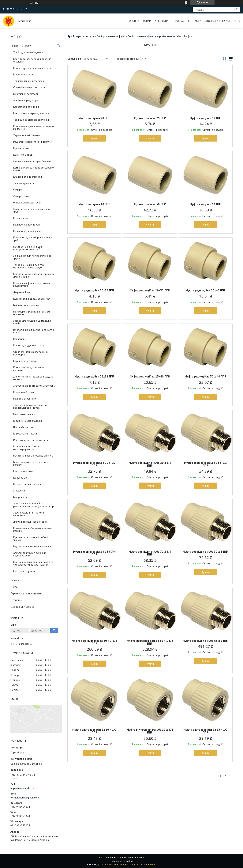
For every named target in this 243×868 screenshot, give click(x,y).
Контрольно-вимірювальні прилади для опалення (34, 275)
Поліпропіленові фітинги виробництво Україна (154, 36)
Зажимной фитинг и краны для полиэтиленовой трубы (31, 406)
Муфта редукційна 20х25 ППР (94, 290)
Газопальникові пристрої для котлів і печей (34, 331)
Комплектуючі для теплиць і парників (29, 369)
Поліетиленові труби (25, 399)
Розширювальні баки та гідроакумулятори (27, 448)
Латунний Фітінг (22, 292)
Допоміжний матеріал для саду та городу (33, 378)
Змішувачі (19, 491)
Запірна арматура (24, 183)
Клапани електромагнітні (28, 177)
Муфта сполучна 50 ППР (150, 204)
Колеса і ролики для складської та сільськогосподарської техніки (33, 563)
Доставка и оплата (22, 607)
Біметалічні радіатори (26, 94)
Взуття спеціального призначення (33, 546)
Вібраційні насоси (23, 427)
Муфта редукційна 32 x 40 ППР (206, 376)
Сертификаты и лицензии (26, 593)
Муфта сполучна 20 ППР (94, 118)
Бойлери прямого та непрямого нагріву (32, 463)
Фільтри (18, 190)
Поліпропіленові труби (26, 225)
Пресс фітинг (21, 218)
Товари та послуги (155, 21)
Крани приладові (23, 155)
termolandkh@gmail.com (25, 798)
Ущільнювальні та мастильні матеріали (29, 514)
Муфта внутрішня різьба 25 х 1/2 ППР (206, 731)
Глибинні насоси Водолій (28, 421)
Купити (94, 138)
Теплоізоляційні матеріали (29, 81)
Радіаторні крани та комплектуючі (33, 142)
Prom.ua (140, 857)
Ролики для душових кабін (29, 345)
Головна (133, 21)
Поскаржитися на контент (113, 864)
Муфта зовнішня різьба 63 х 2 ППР (206, 641)
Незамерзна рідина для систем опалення (32, 313)
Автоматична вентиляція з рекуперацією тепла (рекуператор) (34, 505)
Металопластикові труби (27, 203)
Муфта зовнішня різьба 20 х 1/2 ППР (94, 464)
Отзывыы (16, 600)
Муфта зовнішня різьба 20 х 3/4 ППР (150, 464)
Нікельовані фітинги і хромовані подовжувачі (32, 284)
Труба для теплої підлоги (28, 52)
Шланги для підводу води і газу (32, 299)
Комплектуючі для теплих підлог (32, 68)
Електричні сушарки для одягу (31, 113)
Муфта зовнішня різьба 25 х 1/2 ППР (206, 464)
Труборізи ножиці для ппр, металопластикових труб (29, 266)
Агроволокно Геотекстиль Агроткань (34, 386)
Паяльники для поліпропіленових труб (33, 239)
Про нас (179, 21)
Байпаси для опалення (26, 305)
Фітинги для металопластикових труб (32, 210)
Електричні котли (23, 471)
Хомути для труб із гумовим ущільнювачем (30, 554)
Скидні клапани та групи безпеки (32, 161)
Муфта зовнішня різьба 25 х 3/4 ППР (94, 553)
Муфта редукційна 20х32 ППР (150, 290)
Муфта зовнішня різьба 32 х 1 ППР (206, 552)
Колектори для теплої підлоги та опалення (32, 60)
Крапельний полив (24, 392)
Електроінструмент (24, 571)
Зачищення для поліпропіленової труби (33, 257)
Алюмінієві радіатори (26, 100)
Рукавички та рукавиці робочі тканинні (30, 539)
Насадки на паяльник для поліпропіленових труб (28, 248)
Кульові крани (21, 148)
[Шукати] (236, 10)
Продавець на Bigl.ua (121, 861)
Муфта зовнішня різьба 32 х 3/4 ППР (150, 553)
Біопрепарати (21, 497)
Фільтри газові (21, 196)
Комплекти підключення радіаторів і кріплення (34, 127)
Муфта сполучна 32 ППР (206, 118)
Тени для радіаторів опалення (31, 120)
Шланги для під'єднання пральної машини (33, 529)
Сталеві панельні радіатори (29, 87)
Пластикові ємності (24, 414)
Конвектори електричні (27, 107)
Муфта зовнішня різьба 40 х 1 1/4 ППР (94, 642)
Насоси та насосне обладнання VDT (34, 456)
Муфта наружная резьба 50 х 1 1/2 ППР (150, 642)
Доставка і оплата (217, 21)
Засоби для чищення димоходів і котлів (33, 322)
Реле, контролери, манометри (31, 440)
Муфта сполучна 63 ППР (206, 204)
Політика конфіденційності (143, 864)
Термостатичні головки (26, 135)
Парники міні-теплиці (25, 361)
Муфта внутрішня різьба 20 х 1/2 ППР (94, 731)
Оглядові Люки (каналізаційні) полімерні (30, 353)
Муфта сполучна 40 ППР (94, 204)
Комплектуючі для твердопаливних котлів (34, 169)
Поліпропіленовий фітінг (27, 231)
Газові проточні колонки (27, 484)
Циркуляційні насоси (25, 434)
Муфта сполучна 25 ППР (150, 118)
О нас (14, 587)
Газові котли (20, 478)
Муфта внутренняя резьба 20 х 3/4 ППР (150, 731)
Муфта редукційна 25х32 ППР (94, 376)
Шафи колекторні (23, 74)
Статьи (15, 580)
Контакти (195, 21)
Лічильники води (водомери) (30, 522)
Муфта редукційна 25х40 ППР (150, 376)
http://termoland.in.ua (22, 788)
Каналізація (20, 339)
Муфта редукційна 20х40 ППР (206, 290)
